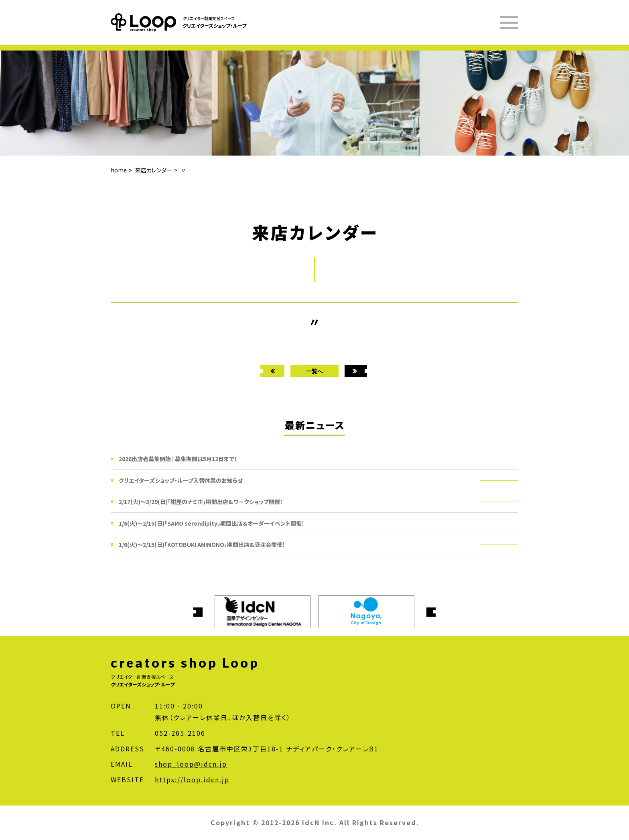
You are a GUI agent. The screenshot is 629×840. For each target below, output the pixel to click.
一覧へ (314, 371)
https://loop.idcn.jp (192, 779)
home (119, 170)
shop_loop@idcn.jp (191, 764)
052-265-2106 (180, 733)
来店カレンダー (154, 170)
